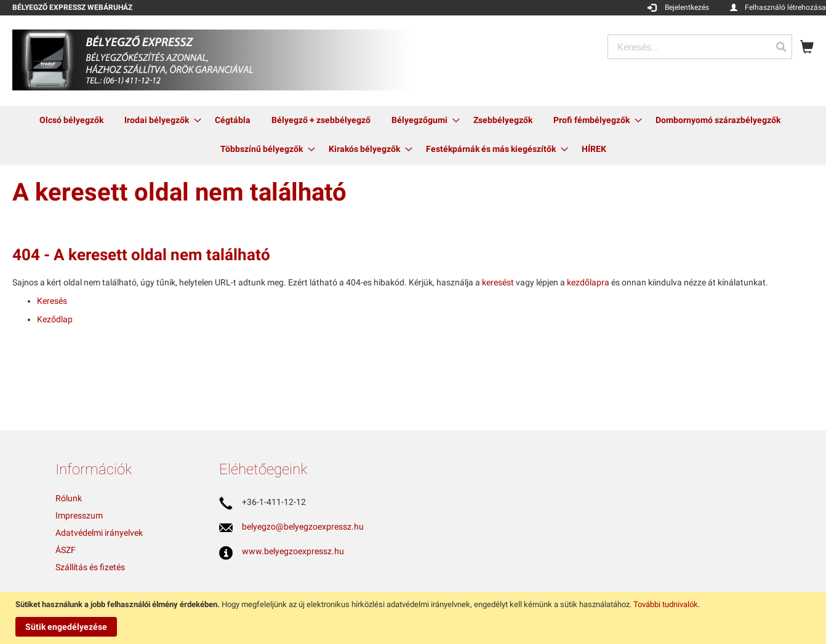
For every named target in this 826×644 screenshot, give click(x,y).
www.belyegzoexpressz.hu (293, 551)
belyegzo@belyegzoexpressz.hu (303, 527)
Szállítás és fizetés (90, 567)
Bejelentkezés (687, 7)
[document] (415, 618)
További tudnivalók (666, 604)
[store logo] (213, 60)
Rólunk (69, 498)
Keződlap (55, 319)
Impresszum (79, 515)
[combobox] (700, 47)
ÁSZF (66, 550)
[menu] (413, 135)
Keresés (52, 301)
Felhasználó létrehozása (785, 7)
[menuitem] (71, 120)
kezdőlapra (588, 282)
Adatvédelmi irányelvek (99, 533)
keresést (498, 282)
